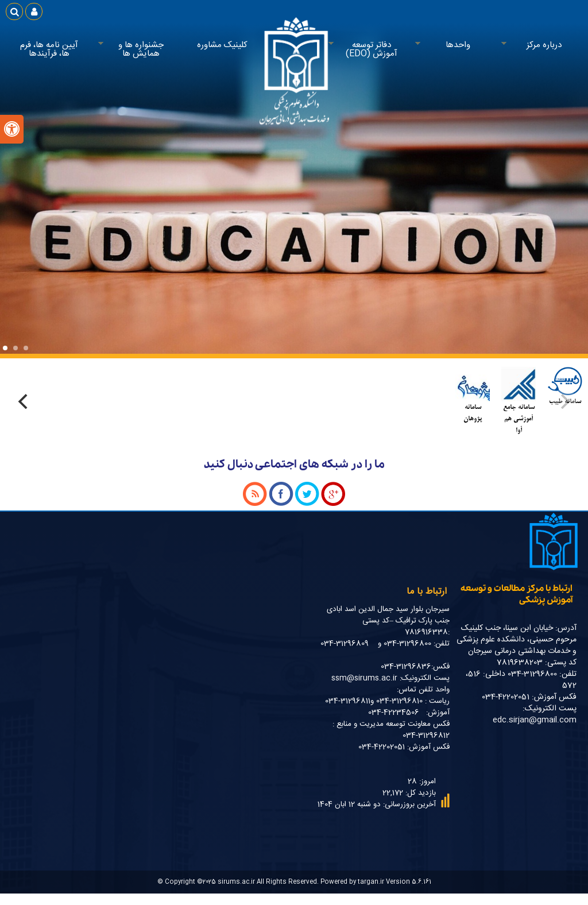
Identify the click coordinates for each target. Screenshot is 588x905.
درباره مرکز (541, 45)
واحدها (455, 45)
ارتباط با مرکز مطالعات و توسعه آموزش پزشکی (517, 594)
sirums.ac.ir (236, 882)
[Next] (24, 401)
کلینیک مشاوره (222, 45)
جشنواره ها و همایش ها (138, 50)
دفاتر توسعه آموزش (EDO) (369, 50)
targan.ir (371, 882)
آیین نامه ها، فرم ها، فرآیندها (49, 49)
